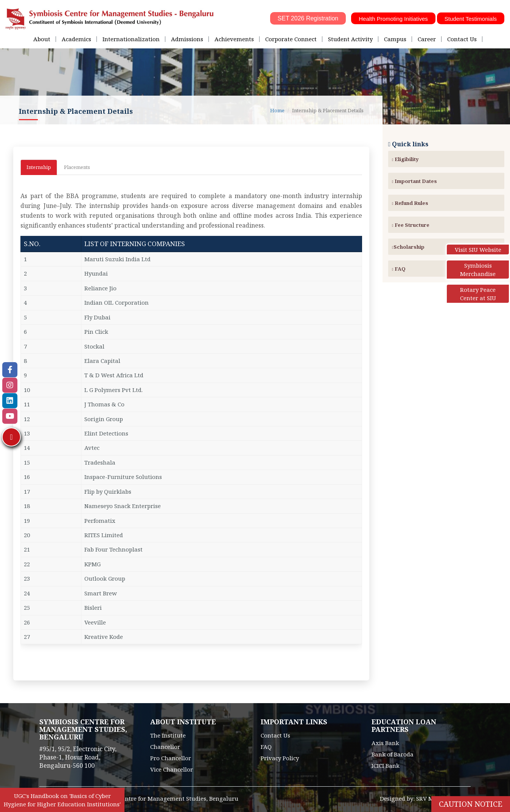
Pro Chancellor (171, 758)
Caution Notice (471, 804)
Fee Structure (411, 225)
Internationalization (131, 39)
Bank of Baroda (393, 754)
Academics (76, 39)
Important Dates (414, 181)
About (42, 39)
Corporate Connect (291, 39)
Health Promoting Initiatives (393, 19)
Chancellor (165, 747)
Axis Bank (385, 743)
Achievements (234, 39)
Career (427, 39)
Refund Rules (410, 203)
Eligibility (405, 159)
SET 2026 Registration (308, 18)
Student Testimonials (471, 19)
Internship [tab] (39, 167)
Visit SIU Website (478, 249)
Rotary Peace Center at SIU (478, 294)
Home (277, 110)
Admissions (187, 39)
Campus (395, 39)
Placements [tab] (77, 167)
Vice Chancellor (172, 769)
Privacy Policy (280, 758)
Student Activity (350, 39)
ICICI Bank (386, 766)
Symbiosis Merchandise (478, 270)
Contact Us (462, 39)
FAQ (399, 269)
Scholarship (408, 247)
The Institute (168, 735)
